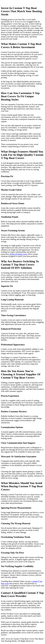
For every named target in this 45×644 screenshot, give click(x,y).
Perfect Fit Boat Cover (18, 254)
